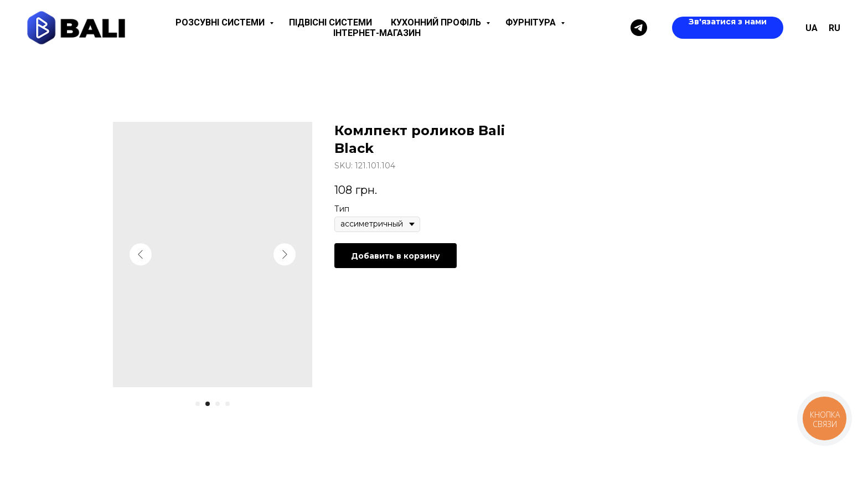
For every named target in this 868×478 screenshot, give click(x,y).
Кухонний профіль (437, 22)
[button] (728, 28)
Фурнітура (532, 22)
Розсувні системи (221, 22)
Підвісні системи (330, 22)
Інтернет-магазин (377, 33)
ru (835, 28)
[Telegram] (639, 28)
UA (812, 28)
